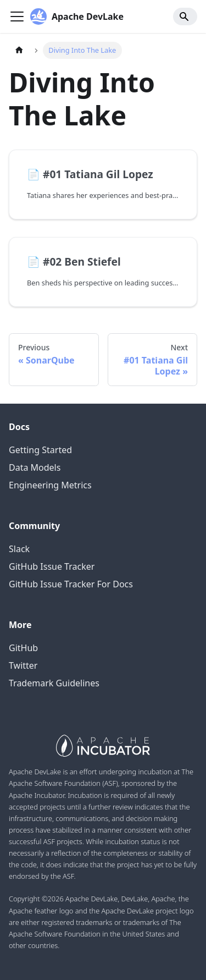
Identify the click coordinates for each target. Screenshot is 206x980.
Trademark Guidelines (54, 683)
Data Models (35, 467)
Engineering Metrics (50, 485)
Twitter (23, 665)
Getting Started (40, 450)
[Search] (185, 16)
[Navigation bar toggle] (17, 16)
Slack (19, 549)
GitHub (23, 648)
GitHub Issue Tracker (52, 566)
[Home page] (19, 50)
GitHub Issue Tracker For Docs (71, 584)
